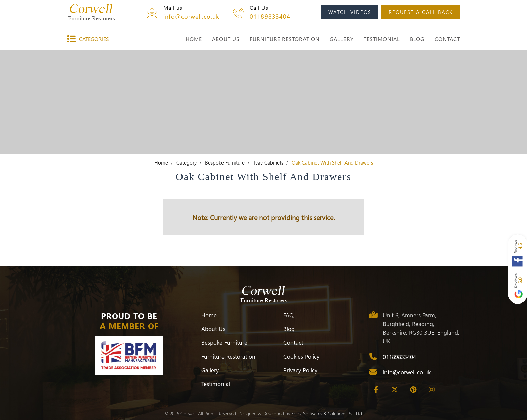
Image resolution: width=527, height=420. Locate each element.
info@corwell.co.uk (191, 16)
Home (161, 162)
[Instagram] (432, 390)
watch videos (350, 12)
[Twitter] (395, 390)
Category (187, 162)
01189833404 (270, 16)
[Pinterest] (413, 390)
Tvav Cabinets (268, 162)
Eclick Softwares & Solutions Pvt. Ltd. (327, 413)
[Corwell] (91, 12)
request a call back (421, 12)
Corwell (188, 413)
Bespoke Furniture (225, 162)
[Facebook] (376, 390)
